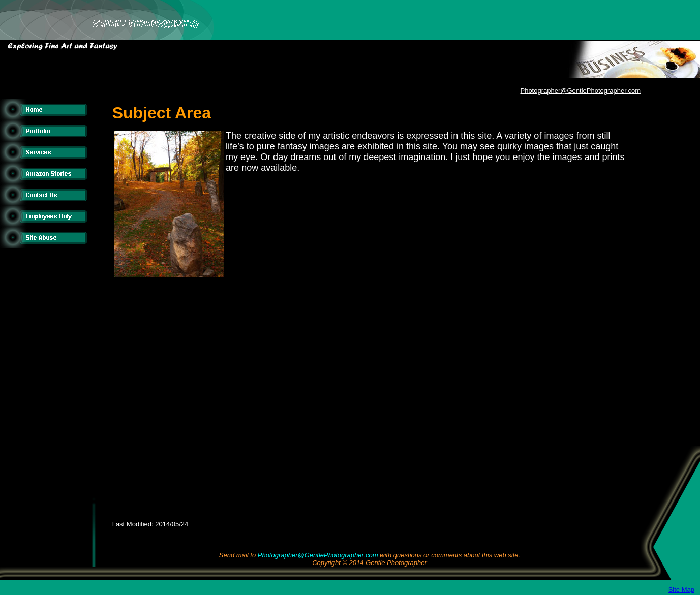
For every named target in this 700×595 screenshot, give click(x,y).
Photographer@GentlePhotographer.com (580, 91)
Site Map (681, 590)
